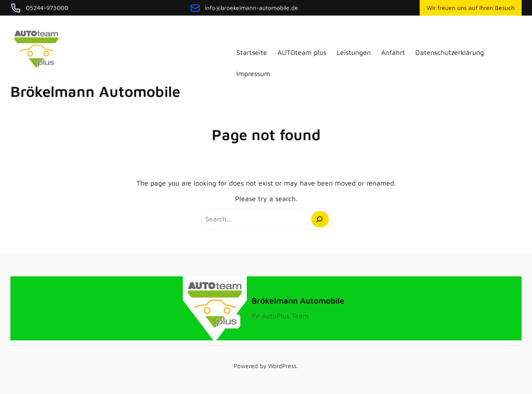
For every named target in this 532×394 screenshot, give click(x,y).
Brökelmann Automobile (95, 91)
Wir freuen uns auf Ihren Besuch (471, 8)
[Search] (320, 219)
